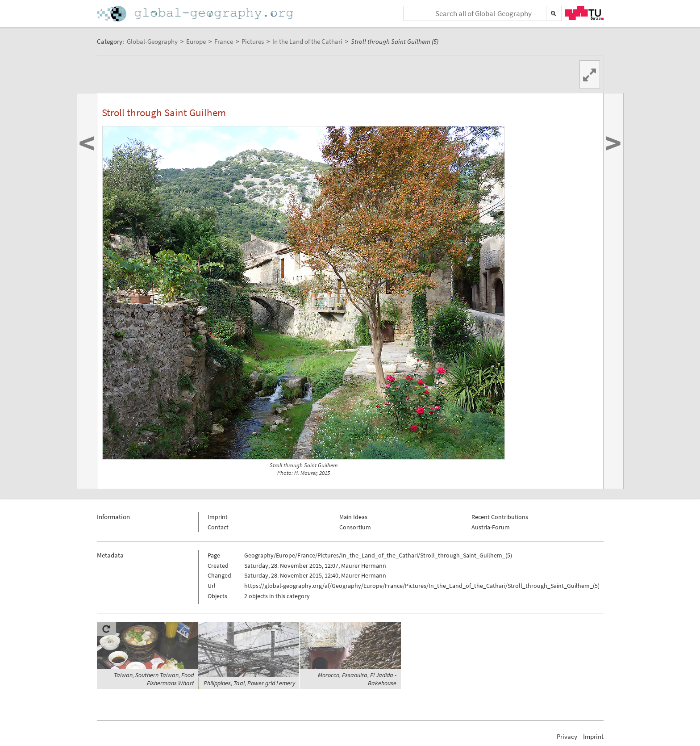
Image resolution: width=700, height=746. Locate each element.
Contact (218, 527)
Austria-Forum (491, 527)
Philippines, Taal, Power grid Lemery (249, 683)
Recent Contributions (500, 517)
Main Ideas (353, 517)
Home (196, 14)
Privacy (567, 736)
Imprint (218, 517)
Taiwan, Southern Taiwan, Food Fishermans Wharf (154, 679)
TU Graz (584, 13)
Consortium (355, 527)
